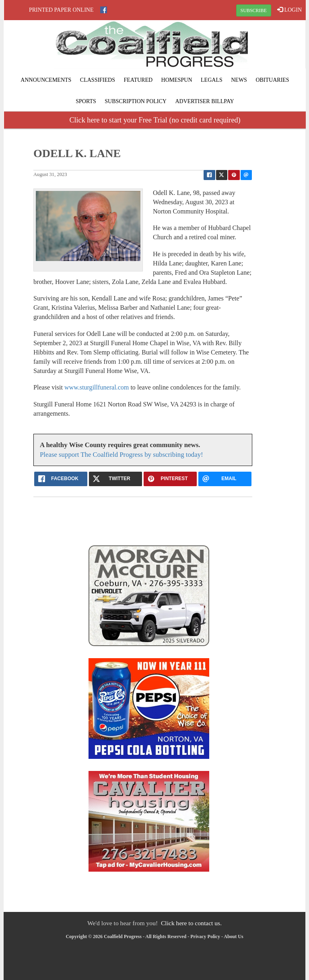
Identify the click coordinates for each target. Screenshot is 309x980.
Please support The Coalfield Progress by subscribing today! (122, 455)
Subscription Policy (136, 101)
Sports (86, 101)
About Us (233, 936)
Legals (212, 80)
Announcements (46, 80)
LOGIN (289, 10)
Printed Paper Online (61, 10)
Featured (138, 80)
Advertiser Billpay (204, 101)
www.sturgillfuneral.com (97, 387)
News (239, 80)
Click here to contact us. (191, 923)
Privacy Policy (205, 936)
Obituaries (272, 80)
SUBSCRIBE (254, 10)
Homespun (177, 80)
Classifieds (98, 80)
